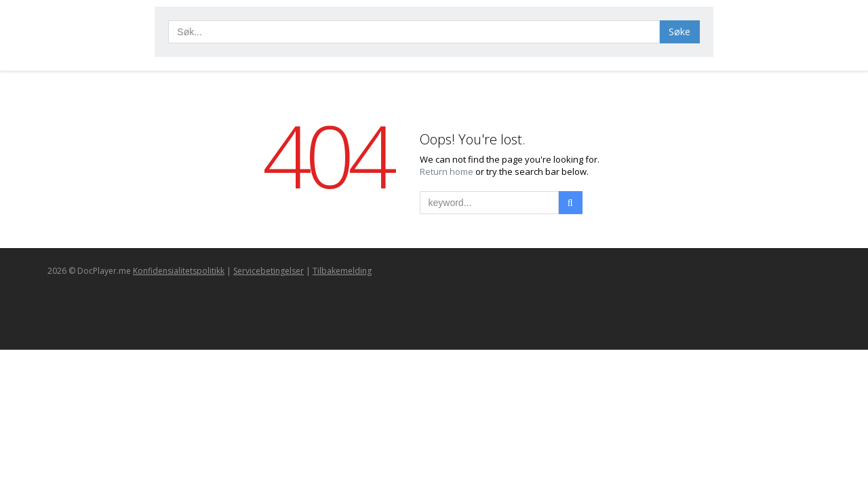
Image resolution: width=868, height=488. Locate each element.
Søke (679, 32)
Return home (448, 171)
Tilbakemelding (342, 271)
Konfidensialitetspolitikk (179, 271)
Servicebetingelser (269, 271)
